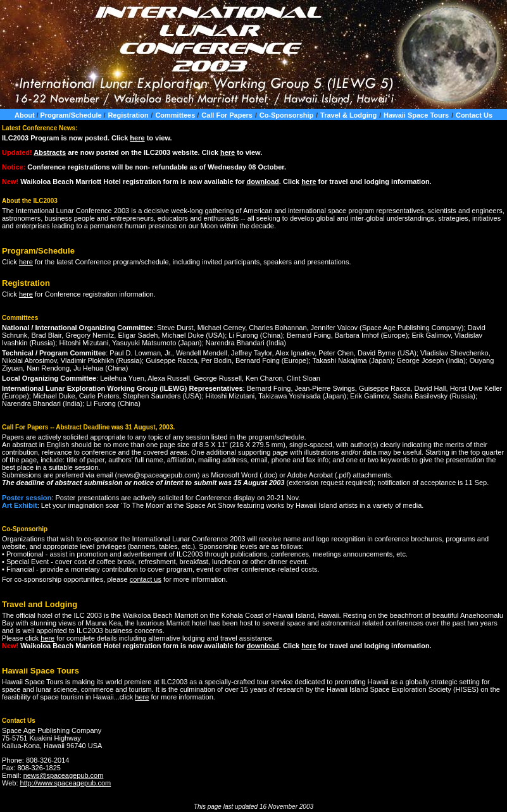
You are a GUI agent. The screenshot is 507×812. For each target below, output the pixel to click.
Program (44, 138)
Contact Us (474, 115)
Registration (128, 115)
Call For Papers (227, 115)
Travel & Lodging (348, 115)
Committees (176, 115)
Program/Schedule (72, 115)
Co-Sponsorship (287, 115)
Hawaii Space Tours (416, 115)
